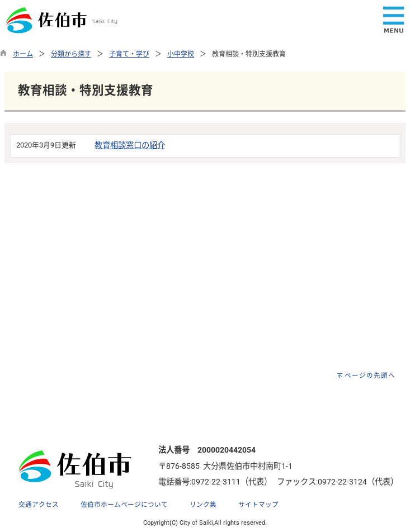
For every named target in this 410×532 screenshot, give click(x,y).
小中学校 (181, 54)
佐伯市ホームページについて (124, 505)
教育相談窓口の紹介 (130, 146)
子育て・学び (129, 54)
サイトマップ (258, 505)
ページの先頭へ (370, 376)
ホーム (23, 54)
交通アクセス (39, 505)
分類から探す (71, 54)
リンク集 (203, 505)
